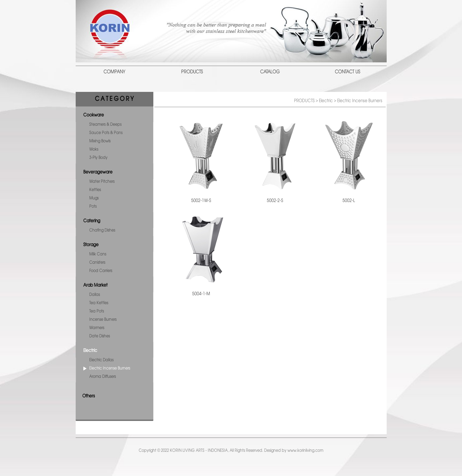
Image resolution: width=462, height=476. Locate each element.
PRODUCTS (192, 72)
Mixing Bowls (100, 141)
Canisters (97, 263)
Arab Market (95, 285)
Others (89, 396)
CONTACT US (347, 72)
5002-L (349, 201)
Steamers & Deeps (105, 125)
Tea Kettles (99, 303)
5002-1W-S (201, 201)
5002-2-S (275, 201)
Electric (90, 351)
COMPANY (115, 72)
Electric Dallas (101, 360)
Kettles (95, 190)
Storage (91, 245)
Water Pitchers (102, 182)
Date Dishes (100, 336)
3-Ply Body (98, 158)
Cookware (94, 115)
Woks (94, 149)
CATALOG (270, 72)
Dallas (95, 295)
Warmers (97, 328)
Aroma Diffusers (103, 377)
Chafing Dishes (102, 230)
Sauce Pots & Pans (106, 133)
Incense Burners (103, 320)
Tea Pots (97, 311)
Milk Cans (98, 254)
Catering (92, 221)
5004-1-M (201, 294)
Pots (93, 206)
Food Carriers (101, 271)
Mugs (94, 198)
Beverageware (98, 172)
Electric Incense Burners (110, 368)
